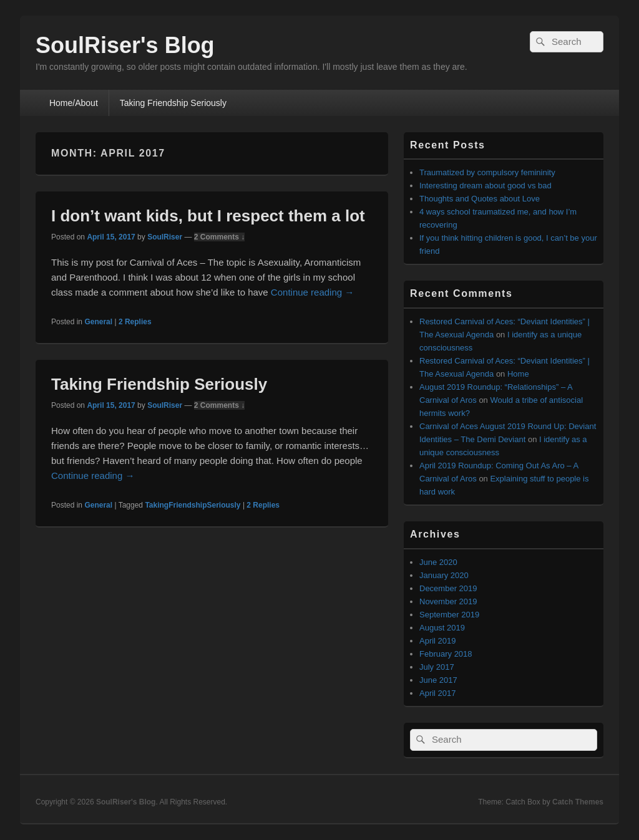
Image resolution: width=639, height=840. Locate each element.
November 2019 (448, 601)
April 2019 (438, 641)
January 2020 (444, 575)
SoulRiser (165, 237)
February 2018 (446, 654)
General (98, 322)
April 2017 (438, 693)
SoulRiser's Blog (125, 45)
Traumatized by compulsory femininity (487, 172)
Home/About (74, 103)
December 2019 (448, 588)
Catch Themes (578, 802)
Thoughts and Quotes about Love (480, 199)
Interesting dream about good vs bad (485, 186)
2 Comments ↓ (219, 237)
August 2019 (442, 628)
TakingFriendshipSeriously (193, 505)
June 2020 (438, 562)
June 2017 (438, 680)
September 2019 (449, 615)
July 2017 (437, 667)
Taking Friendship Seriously (173, 103)
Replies (135, 322)
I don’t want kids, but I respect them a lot (208, 216)
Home (518, 374)
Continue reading (312, 292)
